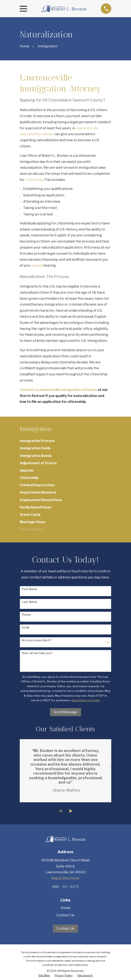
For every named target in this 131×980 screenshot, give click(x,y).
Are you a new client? (36, 640)
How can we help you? (37, 653)
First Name (29, 589)
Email (25, 627)
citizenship (34, 180)
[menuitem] (66, 441)
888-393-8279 (65, 887)
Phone (26, 615)
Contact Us (65, 915)
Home (65, 908)
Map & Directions (65, 878)
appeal (37, 265)
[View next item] (71, 811)
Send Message (65, 712)
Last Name (29, 602)
